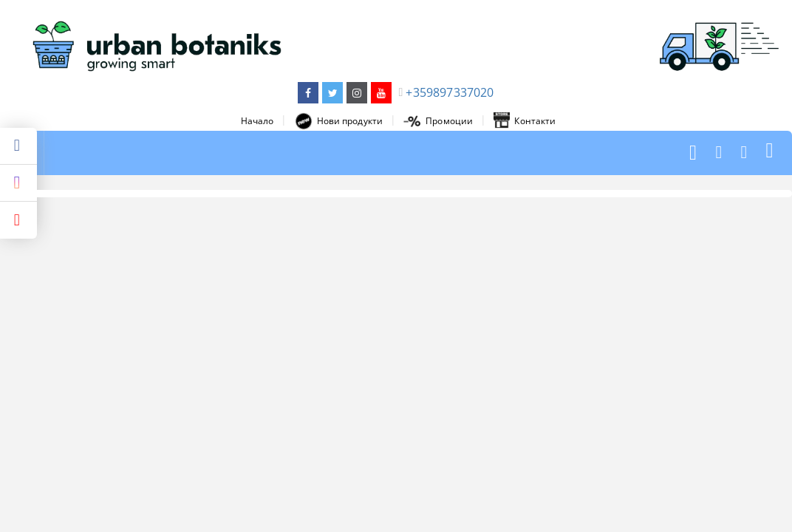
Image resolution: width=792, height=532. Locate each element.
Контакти (525, 121)
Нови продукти (339, 121)
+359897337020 (450, 92)
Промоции (438, 121)
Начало (257, 121)
